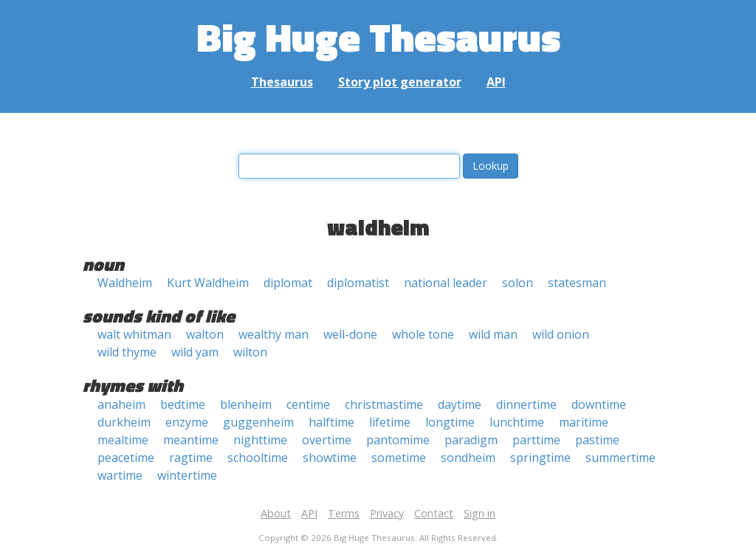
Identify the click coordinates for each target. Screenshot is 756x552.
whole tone (423, 334)
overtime (327, 440)
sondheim (468, 458)
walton (205, 334)
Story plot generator (400, 82)
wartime (120, 475)
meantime (191, 440)
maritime (584, 422)
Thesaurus (282, 82)
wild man (493, 334)
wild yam (195, 352)
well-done (350, 334)
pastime (597, 440)
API (496, 82)
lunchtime (517, 422)
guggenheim (258, 422)
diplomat (288, 283)
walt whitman (134, 334)
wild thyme (127, 352)
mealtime (123, 440)
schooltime (258, 458)
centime (308, 404)
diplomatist (358, 283)
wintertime (187, 475)
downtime (599, 404)
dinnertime (526, 404)
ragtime (191, 458)
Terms (344, 513)
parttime (536, 440)
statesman (577, 283)
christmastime (384, 404)
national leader (446, 283)
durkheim (124, 422)
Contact (434, 513)
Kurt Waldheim (208, 283)
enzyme (187, 422)
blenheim (246, 404)
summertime (621, 458)
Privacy (387, 513)
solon (518, 283)
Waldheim (125, 283)
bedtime (183, 404)
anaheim (121, 404)
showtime (330, 458)
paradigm (471, 440)
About (276, 513)
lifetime (390, 422)
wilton (250, 352)
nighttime (260, 440)
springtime (540, 458)
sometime (399, 458)
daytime (460, 404)
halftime (331, 422)
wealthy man (274, 334)
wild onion (561, 334)
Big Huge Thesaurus (378, 37)
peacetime (126, 458)
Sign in (480, 513)
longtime (450, 422)
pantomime (398, 440)
